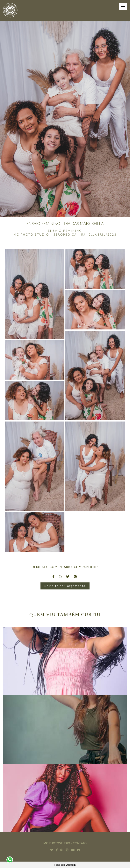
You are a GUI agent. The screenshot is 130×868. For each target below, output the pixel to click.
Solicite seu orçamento (65, 586)
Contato (80, 843)
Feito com (65, 865)
